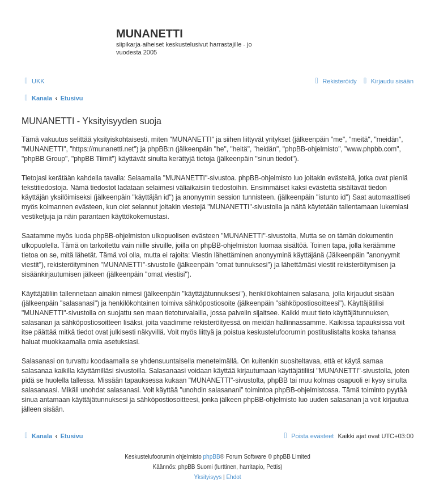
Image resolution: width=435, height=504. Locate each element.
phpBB (212, 457)
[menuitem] (33, 81)
